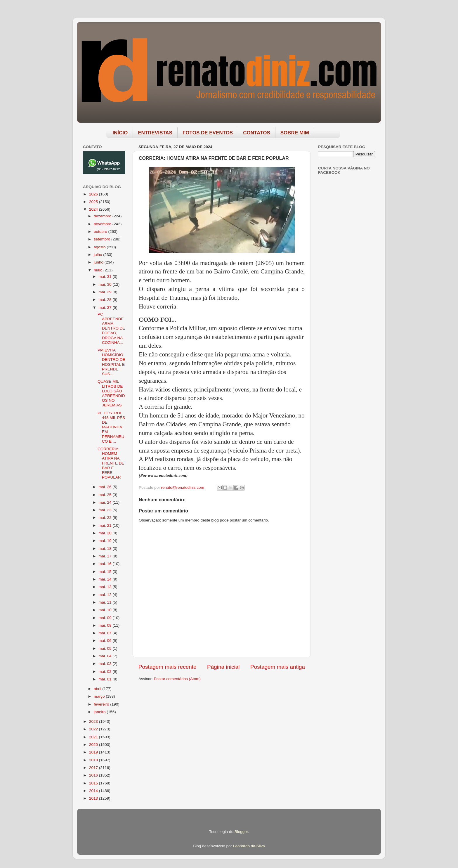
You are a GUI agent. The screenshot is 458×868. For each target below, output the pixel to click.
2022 (94, 729)
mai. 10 (105, 610)
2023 (94, 721)
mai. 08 (105, 625)
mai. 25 (105, 495)
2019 (94, 752)
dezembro (103, 216)
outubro (101, 232)
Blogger (241, 832)
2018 (94, 760)
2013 (94, 798)
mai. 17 (105, 556)
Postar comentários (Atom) (177, 679)
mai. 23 (105, 510)
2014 (94, 791)
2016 (94, 775)
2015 (94, 783)
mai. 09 (105, 618)
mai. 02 (105, 672)
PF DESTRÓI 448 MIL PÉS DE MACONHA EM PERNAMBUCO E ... (111, 427)
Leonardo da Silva (249, 846)
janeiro (100, 712)
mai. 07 (105, 633)
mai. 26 (105, 487)
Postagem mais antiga (278, 667)
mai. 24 (105, 502)
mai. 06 (105, 641)
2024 (94, 209)
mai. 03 (105, 664)
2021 (94, 737)
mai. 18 (105, 549)
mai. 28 (105, 300)
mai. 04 (105, 656)
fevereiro (102, 704)
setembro (103, 239)
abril (98, 689)
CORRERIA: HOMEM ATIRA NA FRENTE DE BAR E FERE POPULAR (111, 463)
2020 (94, 745)
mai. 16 (105, 564)
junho (99, 262)
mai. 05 (105, 648)
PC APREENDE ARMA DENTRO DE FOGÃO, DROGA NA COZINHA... (111, 328)
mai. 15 (105, 572)
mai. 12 (105, 595)
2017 (94, 768)
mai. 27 (105, 307)
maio (99, 270)
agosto (100, 247)
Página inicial (223, 667)
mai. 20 (105, 533)
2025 (94, 202)
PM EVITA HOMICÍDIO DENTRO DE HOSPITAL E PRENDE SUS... (111, 362)
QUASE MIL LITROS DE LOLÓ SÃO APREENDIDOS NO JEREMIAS (111, 393)
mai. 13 (105, 587)
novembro (103, 224)
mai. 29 (105, 292)
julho (98, 255)
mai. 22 (105, 518)
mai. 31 (105, 277)
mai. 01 (105, 679)
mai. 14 (105, 579)
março (100, 696)
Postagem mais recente (167, 667)
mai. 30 (105, 284)
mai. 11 (105, 602)
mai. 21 (105, 525)
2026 (94, 194)
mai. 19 (105, 541)
